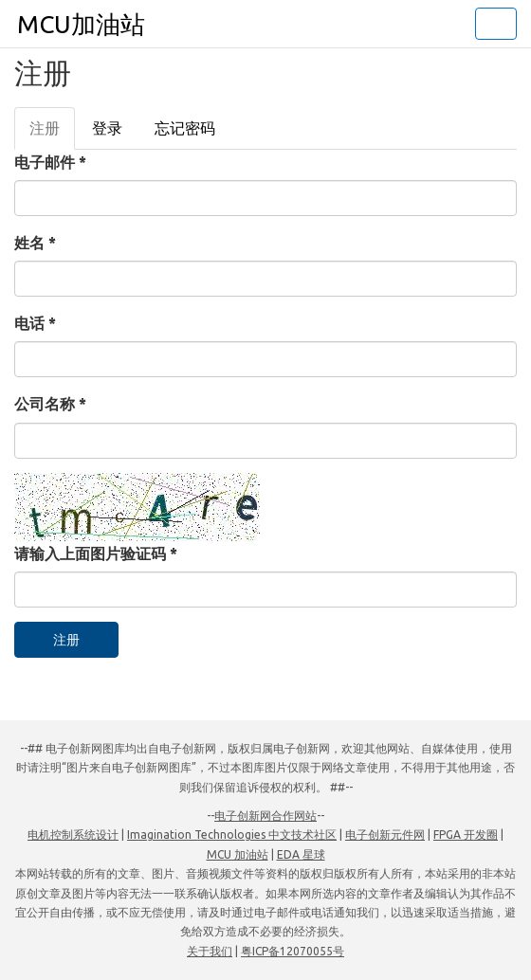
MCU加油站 (81, 24)
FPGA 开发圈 (466, 835)
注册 (52, 134)
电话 (35, 323)
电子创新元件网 (385, 835)
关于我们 (210, 951)
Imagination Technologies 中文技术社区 (232, 835)
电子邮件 (50, 162)
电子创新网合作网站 (265, 816)
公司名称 (50, 404)
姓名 (35, 243)
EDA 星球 (301, 854)
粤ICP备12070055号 (293, 951)
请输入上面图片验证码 (96, 554)
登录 (107, 128)
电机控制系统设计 (73, 835)
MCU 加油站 (238, 854)
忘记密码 (185, 128)
